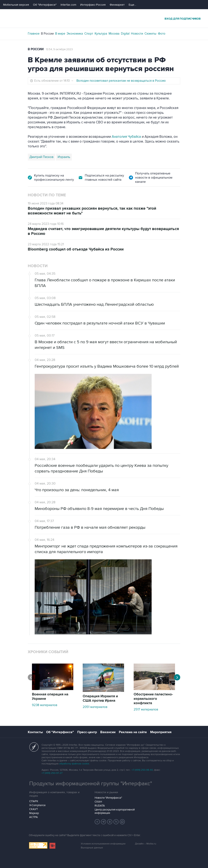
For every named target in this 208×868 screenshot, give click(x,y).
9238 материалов (45, 705)
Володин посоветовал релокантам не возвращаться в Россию (121, 81)
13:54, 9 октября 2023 (59, 49)
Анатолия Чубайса (126, 137)
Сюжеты (150, 34)
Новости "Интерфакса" (108, 798)
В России (47, 34)
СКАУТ (34, 809)
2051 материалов (95, 707)
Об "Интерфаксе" (45, 5)
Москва (114, 34)
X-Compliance (37, 805)
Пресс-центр (87, 732)
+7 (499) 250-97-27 (52, 773)
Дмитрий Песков (41, 157)
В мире (60, 34)
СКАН (98, 802)
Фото (162, 34)
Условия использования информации (103, 844)
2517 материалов (146, 709)
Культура (101, 34)
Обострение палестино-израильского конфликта (153, 699)
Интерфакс (104, 18)
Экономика (75, 34)
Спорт (89, 34)
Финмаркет (117, 5)
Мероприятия (161, 732)
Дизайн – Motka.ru (146, 844)
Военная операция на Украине (50, 697)
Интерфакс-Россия (93, 5)
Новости (137, 34)
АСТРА (34, 817)
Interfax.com (68, 5)
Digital (125, 34)
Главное (34, 34)
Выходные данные (92, 848)
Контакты (35, 732)
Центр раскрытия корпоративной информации (115, 811)
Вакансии (108, 732)
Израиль (64, 157)
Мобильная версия (16, 5)
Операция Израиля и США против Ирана (100, 698)
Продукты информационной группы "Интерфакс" (91, 784)
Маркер (34, 813)
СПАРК (34, 801)
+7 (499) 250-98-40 (142, 770)
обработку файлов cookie (74, 764)
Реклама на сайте (133, 732)
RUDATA (100, 806)
